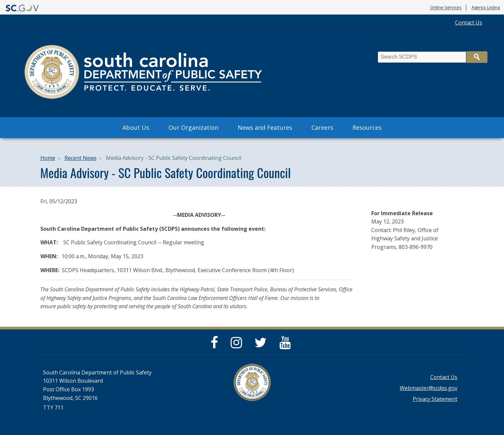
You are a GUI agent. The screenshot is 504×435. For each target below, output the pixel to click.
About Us (136, 127)
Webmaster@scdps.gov (429, 388)
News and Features (265, 127)
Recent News (81, 158)
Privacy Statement (435, 399)
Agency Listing (486, 8)
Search (477, 57)
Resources (367, 127)
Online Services (446, 8)
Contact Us (469, 23)
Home (48, 158)
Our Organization (193, 127)
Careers (322, 127)
